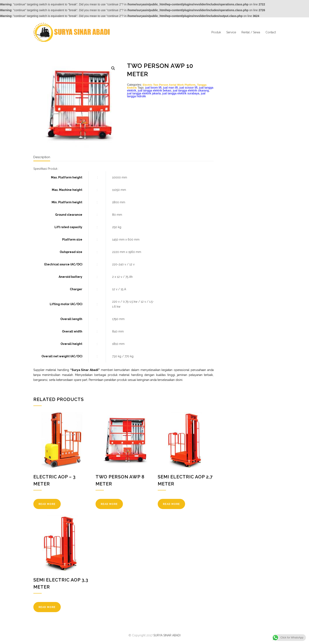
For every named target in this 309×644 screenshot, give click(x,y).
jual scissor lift (188, 88)
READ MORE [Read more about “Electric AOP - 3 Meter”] (47, 504)
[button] (113, 68)
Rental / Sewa (251, 32)
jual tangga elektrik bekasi (154, 90)
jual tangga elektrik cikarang (191, 90)
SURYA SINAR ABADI (167, 635)
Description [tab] (42, 157)
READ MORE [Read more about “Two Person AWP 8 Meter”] (109, 504)
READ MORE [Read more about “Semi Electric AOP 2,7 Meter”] (171, 504)
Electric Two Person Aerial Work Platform (169, 85)
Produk (216, 32)
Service (231, 32)
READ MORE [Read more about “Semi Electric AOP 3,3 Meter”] (47, 607)
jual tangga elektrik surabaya (181, 93)
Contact (271, 32)
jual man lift (170, 88)
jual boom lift (153, 88)
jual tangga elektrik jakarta (144, 93)
